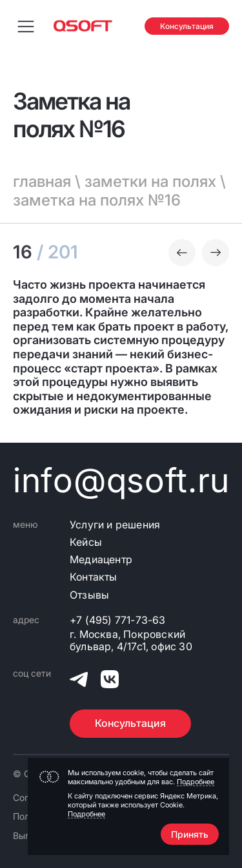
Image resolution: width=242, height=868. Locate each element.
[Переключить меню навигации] (26, 26)
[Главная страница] (83, 26)
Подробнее (196, 782)
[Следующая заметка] (216, 253)
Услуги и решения (115, 525)
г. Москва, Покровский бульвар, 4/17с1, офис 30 (131, 641)
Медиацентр (101, 560)
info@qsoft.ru (121, 480)
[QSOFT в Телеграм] (79, 681)
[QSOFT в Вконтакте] (110, 681)
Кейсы (86, 542)
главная (42, 181)
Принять (190, 834)
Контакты (94, 577)
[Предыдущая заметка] (182, 253)
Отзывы (89, 595)
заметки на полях (150, 181)
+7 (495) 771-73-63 (118, 620)
